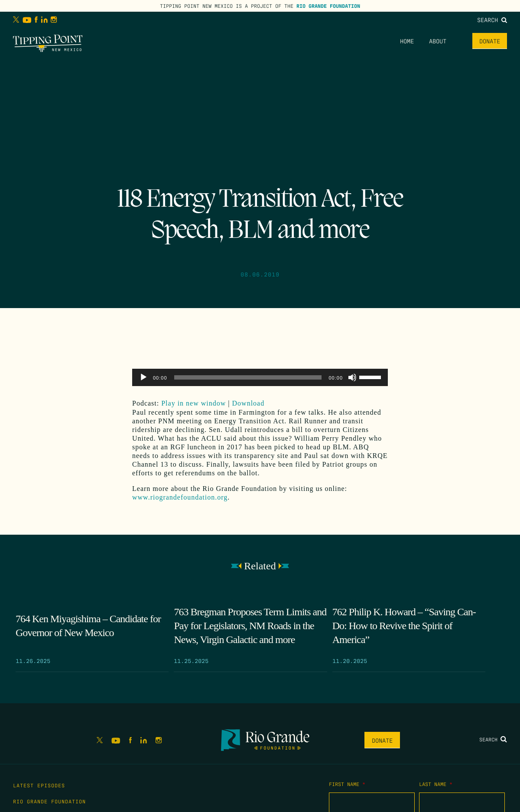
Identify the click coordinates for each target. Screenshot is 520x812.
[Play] (143, 377)
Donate (490, 41)
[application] (260, 377)
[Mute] (352, 377)
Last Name (436, 784)
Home (407, 41)
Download (249, 403)
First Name (347, 784)
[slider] (248, 377)
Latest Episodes (39, 785)
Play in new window (193, 403)
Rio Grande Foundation (328, 6)
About (438, 41)
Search (492, 19)
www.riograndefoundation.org (180, 497)
